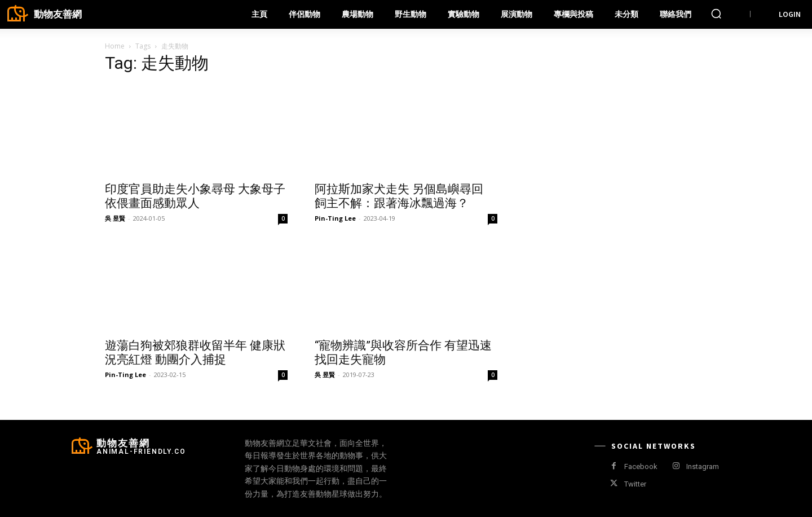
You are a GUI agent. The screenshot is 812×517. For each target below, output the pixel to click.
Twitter (635, 484)
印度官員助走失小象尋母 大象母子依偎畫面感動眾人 (195, 196)
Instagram (703, 466)
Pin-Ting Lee (335, 218)
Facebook (641, 466)
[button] (716, 14)
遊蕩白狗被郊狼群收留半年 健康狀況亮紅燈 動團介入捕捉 (195, 352)
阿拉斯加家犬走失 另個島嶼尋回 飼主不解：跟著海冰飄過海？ (399, 196)
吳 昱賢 (115, 218)
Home (115, 46)
